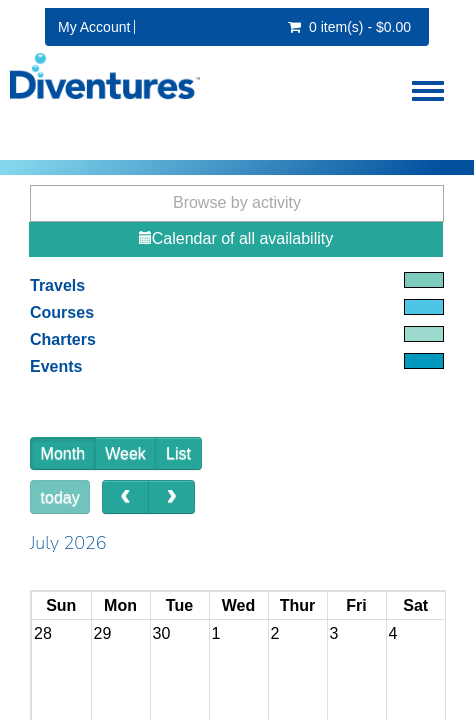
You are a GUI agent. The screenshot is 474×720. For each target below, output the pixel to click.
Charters (63, 339)
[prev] (125, 497)
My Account (94, 27)
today (60, 497)
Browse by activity (237, 202)
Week (125, 453)
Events (56, 366)
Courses (62, 312)
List (178, 453)
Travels (57, 285)
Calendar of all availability (236, 238)
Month (63, 453)
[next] (171, 497)
